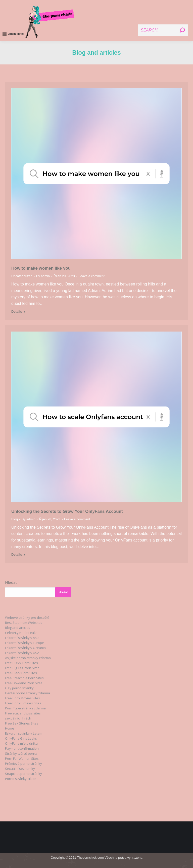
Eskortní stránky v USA (22, 653)
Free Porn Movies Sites (22, 698)
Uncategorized (22, 276)
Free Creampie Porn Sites (24, 678)
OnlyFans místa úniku (21, 743)
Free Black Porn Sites (21, 673)
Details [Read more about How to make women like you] (17, 312)
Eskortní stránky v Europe (25, 643)
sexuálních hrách (18, 718)
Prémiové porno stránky (23, 764)
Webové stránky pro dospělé (27, 618)
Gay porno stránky (19, 688)
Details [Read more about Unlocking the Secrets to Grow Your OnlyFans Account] (17, 554)
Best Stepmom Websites (24, 623)
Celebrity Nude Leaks (21, 633)
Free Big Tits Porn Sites (22, 668)
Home (10, 728)
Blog (15, 519)
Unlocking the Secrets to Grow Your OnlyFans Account (67, 511)
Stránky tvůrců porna (21, 753)
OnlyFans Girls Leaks (21, 738)
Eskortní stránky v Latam (24, 733)
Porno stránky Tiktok (21, 779)
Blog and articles (18, 628)
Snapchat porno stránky (23, 774)
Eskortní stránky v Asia (22, 638)
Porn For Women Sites (22, 758)
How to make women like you (41, 268)
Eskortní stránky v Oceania (25, 648)
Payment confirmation (22, 748)
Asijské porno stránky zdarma (28, 658)
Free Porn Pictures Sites (23, 703)
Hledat (11, 582)
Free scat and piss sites (23, 713)
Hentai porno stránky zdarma (28, 693)
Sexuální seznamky (20, 769)
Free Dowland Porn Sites (24, 683)
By (43, 276)
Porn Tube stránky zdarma (25, 708)
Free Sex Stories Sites (22, 723)
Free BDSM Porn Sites (21, 663)
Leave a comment (92, 276)
